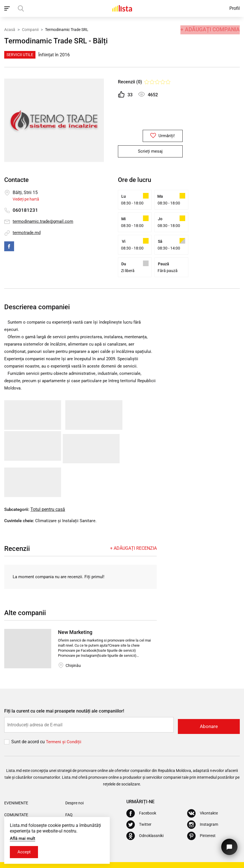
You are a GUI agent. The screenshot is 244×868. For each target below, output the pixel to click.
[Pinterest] (201, 815)
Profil (235, 8)
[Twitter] (139, 804)
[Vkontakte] (202, 793)
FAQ (69, 794)
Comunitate (16, 794)
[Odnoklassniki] (145, 815)
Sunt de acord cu (29, 721)
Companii (30, 29)
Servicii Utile (20, 55)
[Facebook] (141, 793)
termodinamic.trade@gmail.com (45, 222)
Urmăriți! (150, 136)
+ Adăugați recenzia (133, 528)
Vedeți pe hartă (26, 199)
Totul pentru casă (49, 490)
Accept (25, 852)
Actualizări (75, 806)
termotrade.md (27, 233)
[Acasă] (122, 8)
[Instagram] (203, 804)
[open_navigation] (8, 8)
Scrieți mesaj (150, 152)
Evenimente (16, 782)
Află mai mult (23, 838)
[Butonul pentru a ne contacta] (228, 845)
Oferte (11, 806)
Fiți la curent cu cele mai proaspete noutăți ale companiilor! (64, 692)
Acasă (10, 29)
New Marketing (75, 613)
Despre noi (74, 782)
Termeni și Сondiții (64, 721)
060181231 (25, 210)
